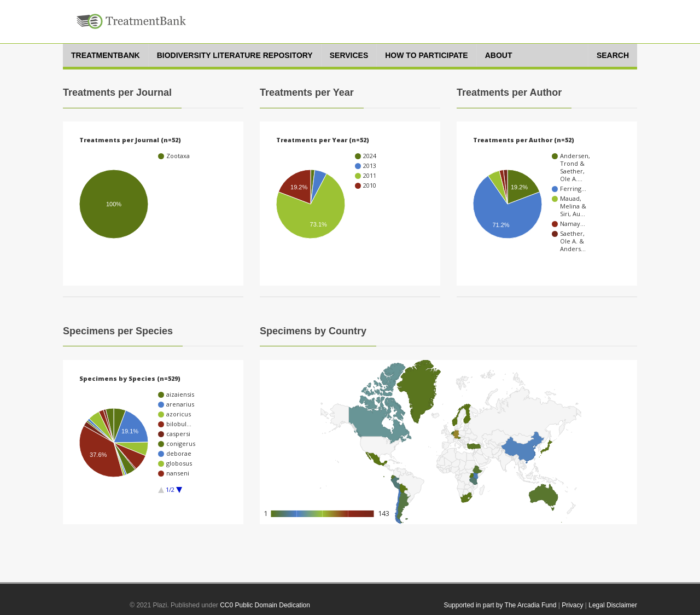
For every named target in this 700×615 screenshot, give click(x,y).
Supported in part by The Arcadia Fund (500, 605)
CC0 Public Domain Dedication (265, 605)
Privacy (572, 605)
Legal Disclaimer (613, 605)
